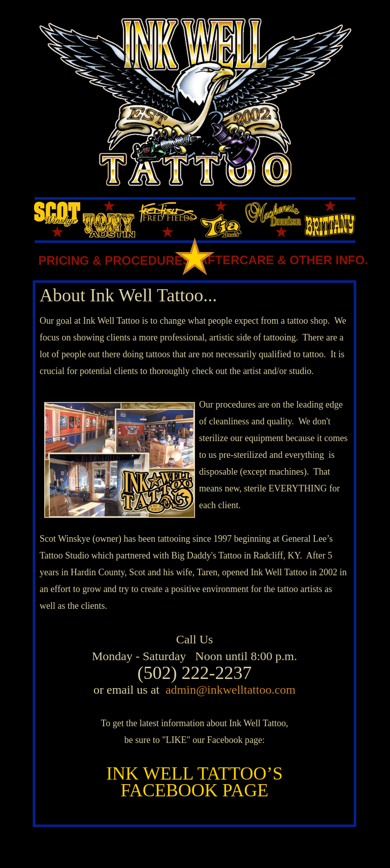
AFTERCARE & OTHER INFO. (284, 260)
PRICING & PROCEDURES (114, 260)
